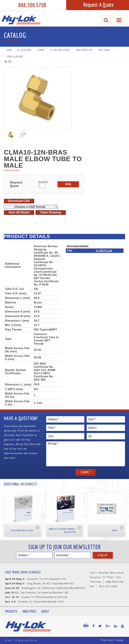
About (45, 611)
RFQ (68, 184)
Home (9, 50)
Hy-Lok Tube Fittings (60, 50)
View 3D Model (19, 212)
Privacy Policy (107, 640)
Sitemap (119, 640)
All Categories (25, 50)
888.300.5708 (32, 5)
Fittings (41, 50)
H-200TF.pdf (104, 251)
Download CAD (19, 201)
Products (11, 611)
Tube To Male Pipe (84, 50)
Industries (29, 611)
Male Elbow (104, 50)
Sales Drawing (51, 212)
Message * (86, 454)
